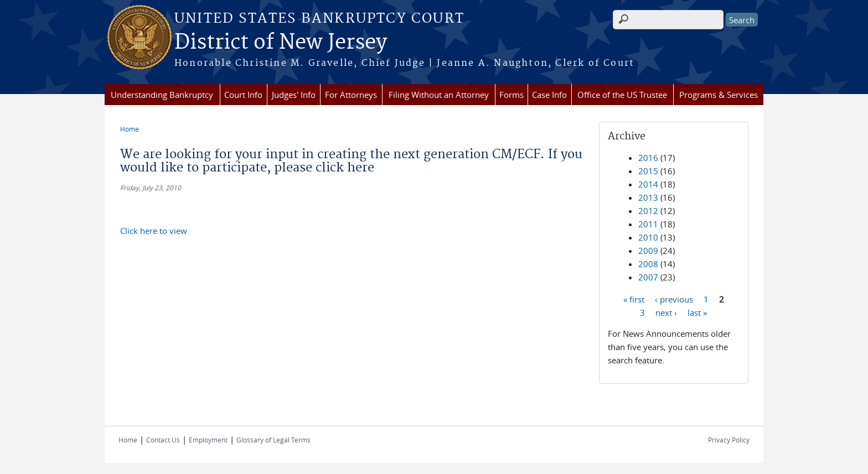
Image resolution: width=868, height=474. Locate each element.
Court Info (243, 95)
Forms (512, 95)
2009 (648, 251)
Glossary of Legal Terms (273, 440)
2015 (648, 171)
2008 (648, 264)
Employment (208, 440)
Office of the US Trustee (622, 95)
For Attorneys (351, 95)
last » (697, 312)
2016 (648, 158)
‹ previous (674, 299)
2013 (648, 197)
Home (130, 129)
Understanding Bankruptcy (162, 95)
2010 (648, 237)
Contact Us (163, 440)
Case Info (549, 95)
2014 (648, 184)
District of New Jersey (281, 43)
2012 (648, 211)
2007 (648, 277)
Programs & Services (719, 95)
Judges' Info (294, 95)
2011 (648, 224)
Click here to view (154, 231)
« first (634, 299)
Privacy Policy (729, 440)
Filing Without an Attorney (439, 95)
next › (666, 312)
